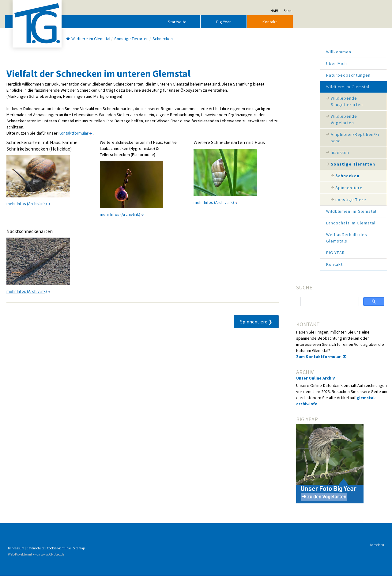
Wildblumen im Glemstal (304, 211)
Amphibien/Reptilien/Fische (308, 137)
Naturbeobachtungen (301, 75)
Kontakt (317, 22)
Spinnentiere (302, 188)
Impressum (63, 560)
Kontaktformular (121, 145)
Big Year (271, 22)
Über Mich (289, 63)
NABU (322, 11)
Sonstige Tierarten (306, 164)
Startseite (225, 22)
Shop (335, 11)
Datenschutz (83, 560)
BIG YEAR (288, 253)
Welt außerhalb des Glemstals (300, 238)
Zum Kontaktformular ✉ (298, 363)
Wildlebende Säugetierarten (300, 101)
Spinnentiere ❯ (235, 340)
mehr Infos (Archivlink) (74, 222)
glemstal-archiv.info (293, 416)
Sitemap (126, 560)
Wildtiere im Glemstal (301, 87)
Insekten (293, 152)
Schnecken (300, 176)
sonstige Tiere (304, 200)
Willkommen (292, 52)
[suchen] (294, 302)
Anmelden (330, 557)
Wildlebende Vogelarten (297, 119)
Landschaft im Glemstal (304, 223)
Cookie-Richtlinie (106, 560)
